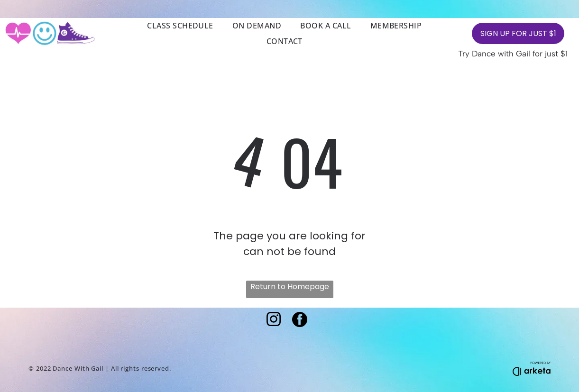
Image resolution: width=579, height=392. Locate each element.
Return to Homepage (290, 287)
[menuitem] (180, 26)
